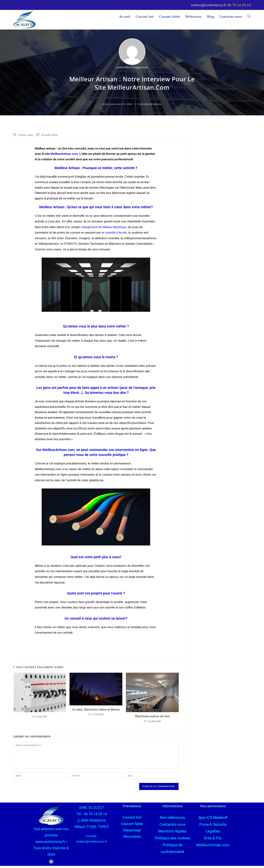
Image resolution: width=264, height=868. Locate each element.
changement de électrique (103, 229)
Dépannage (132, 832)
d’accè (115, 235)
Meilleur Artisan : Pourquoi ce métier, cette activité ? (96, 170)
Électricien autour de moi (152, 718)
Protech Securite (213, 826)
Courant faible (132, 826)
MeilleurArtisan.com (64, 156)
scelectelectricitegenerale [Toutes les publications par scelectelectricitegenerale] (132, 69)
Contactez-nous (173, 826)
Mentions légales (173, 832)
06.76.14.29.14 (239, 5)
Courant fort (132, 820)
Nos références (173, 820)
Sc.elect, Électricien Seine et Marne (96, 712)
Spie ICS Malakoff (213, 820)
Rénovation (132, 839)
